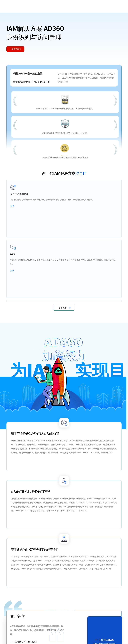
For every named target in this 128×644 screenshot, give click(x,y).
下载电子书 (43, 581)
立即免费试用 (105, 500)
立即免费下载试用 (62, 618)
